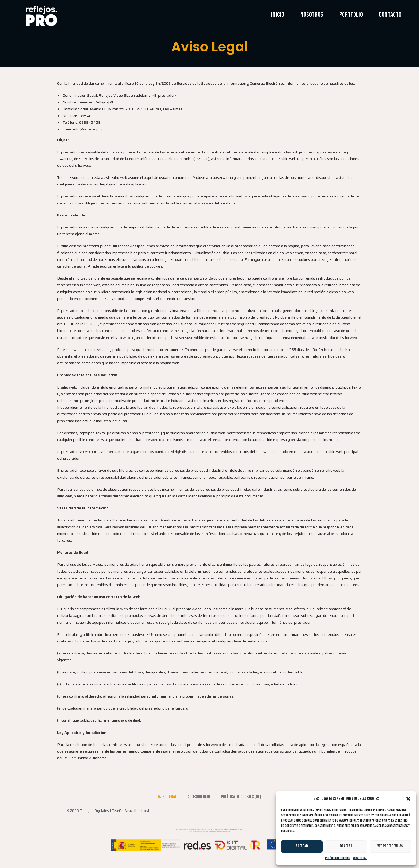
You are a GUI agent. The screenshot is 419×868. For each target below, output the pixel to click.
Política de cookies (338, 858)
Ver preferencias (390, 846)
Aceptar (302, 846)
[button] (408, 799)
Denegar (346, 846)
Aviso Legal (360, 858)
